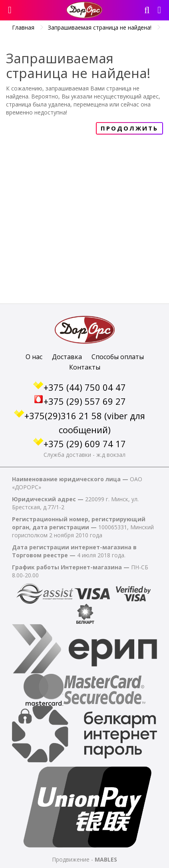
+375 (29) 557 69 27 (85, 401)
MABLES (106, 859)
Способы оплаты (118, 357)
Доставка (67, 357)
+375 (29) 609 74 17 (85, 444)
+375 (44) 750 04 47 (85, 387)
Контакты (85, 367)
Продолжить (129, 128)
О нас (34, 357)
